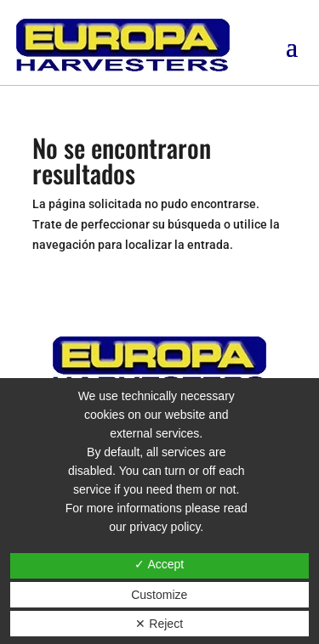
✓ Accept (159, 564)
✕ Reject (159, 624)
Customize (159, 595)
